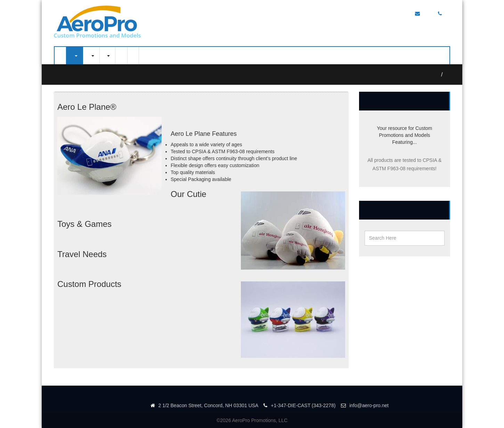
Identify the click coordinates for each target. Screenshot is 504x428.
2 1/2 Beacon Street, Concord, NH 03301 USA (204, 405)
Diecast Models (91, 56)
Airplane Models (74, 56)
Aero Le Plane (448, 75)
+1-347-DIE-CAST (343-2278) (299, 405)
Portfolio (108, 56)
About (133, 56)
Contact (121, 56)
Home (60, 56)
